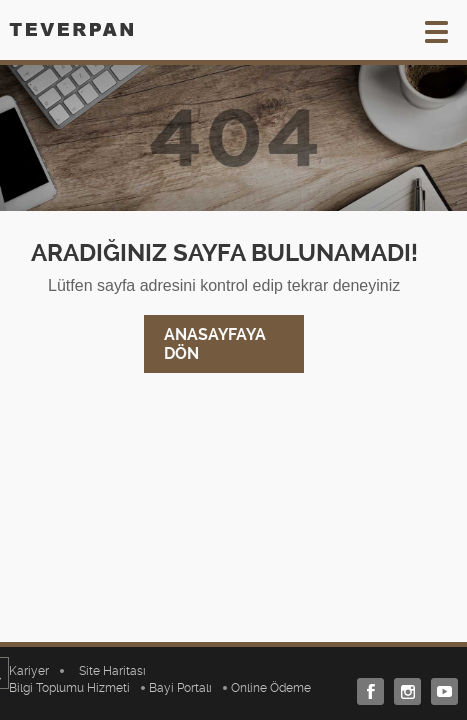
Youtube (439, 691)
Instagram (402, 691)
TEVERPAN (71, 29)
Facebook (365, 691)
